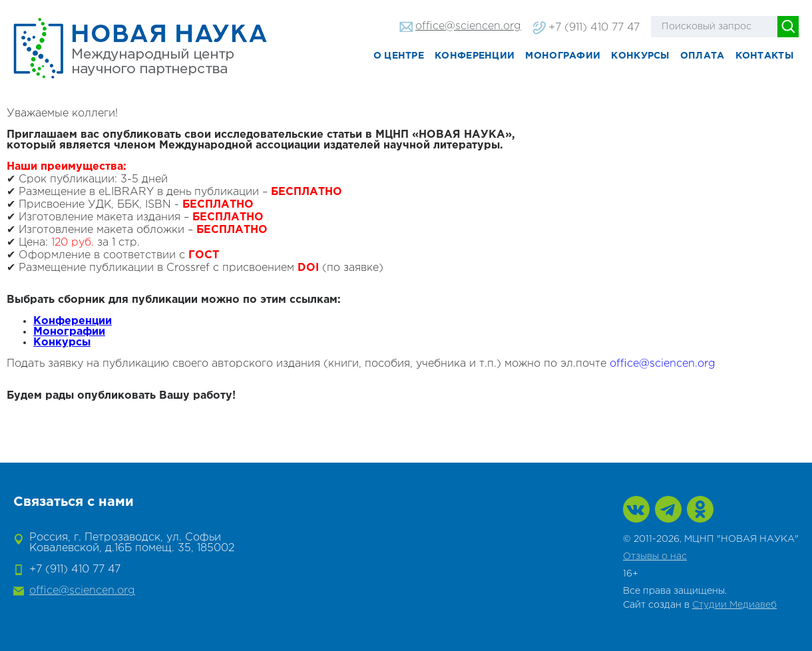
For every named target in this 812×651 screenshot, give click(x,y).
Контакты (764, 56)
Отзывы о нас (655, 556)
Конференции (475, 56)
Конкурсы (640, 56)
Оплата (703, 56)
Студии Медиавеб (734, 605)
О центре (399, 56)
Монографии (563, 56)
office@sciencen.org (468, 26)
